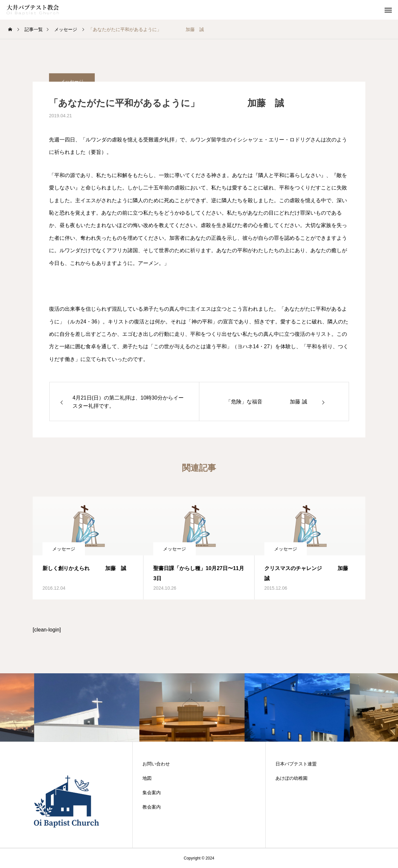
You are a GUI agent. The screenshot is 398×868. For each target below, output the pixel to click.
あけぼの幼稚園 (291, 778)
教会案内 (152, 807)
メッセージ (64, 549)
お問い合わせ (156, 764)
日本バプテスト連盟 (296, 764)
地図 (147, 778)
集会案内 (152, 793)
